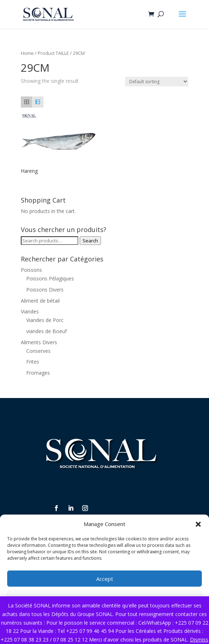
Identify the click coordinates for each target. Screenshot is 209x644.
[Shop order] (157, 82)
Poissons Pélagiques (50, 278)
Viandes (30, 311)
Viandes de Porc (45, 320)
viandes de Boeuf (47, 331)
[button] (198, 524)
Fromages (38, 373)
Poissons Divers (45, 290)
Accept (105, 579)
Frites (33, 362)
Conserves (38, 351)
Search (90, 241)
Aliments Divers (39, 342)
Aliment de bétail (40, 301)
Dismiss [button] (199, 640)
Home (27, 53)
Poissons (31, 270)
